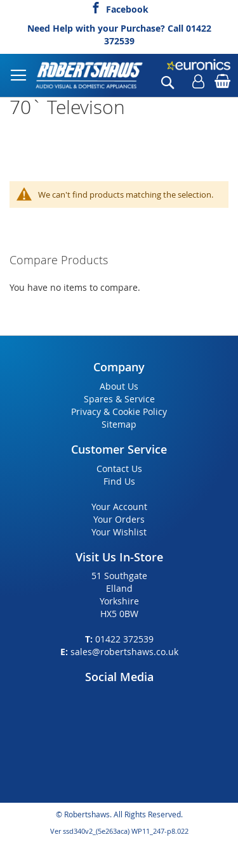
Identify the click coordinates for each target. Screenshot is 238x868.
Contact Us (119, 469)
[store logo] (90, 75)
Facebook (127, 8)
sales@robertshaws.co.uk (124, 652)
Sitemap (119, 424)
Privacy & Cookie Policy (119, 412)
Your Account (119, 507)
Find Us (119, 481)
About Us (119, 386)
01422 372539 (124, 639)
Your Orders (119, 519)
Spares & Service (119, 399)
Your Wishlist (119, 532)
